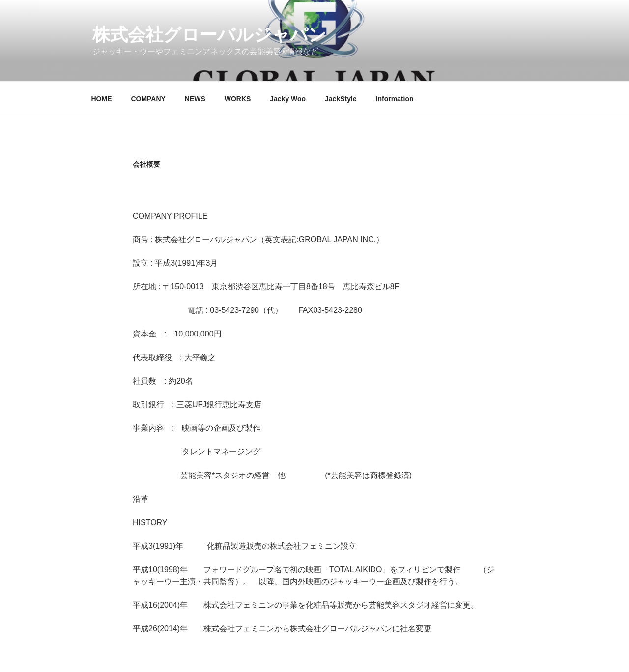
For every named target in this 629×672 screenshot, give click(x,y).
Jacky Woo (288, 99)
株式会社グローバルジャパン (209, 35)
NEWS (195, 99)
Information (395, 99)
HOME (102, 99)
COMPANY (148, 99)
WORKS (238, 99)
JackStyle (341, 99)
